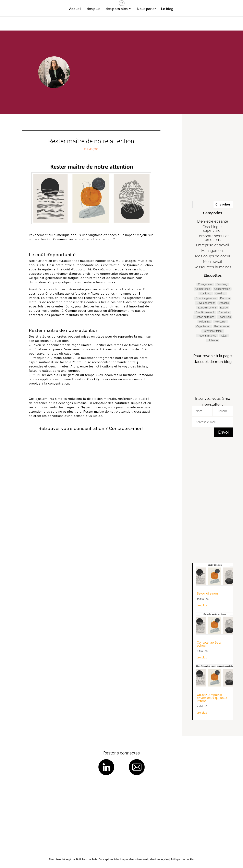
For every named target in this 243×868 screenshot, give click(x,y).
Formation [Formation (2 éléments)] (224, 312)
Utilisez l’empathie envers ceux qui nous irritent (212, 698)
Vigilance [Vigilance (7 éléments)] (213, 340)
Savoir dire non (207, 594)
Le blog (167, 9)
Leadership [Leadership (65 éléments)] (225, 317)
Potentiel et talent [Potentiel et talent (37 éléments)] (213, 331)
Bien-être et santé (213, 221)
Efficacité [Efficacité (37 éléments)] (224, 303)
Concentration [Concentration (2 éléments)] (222, 289)
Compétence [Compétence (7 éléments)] (203, 289)
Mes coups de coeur (213, 256)
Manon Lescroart (138, 859)
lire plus (202, 605)
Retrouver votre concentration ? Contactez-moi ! (91, 428)
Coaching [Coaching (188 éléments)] (222, 284)
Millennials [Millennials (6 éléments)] (205, 322)
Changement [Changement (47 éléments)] (205, 284)
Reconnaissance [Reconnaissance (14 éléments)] (207, 336)
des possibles (117, 9)
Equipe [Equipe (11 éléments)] (224, 308)
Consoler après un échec (210, 644)
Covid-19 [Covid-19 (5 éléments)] (220, 294)
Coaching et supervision (213, 229)
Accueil (75, 9)
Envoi (223, 432)
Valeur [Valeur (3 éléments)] (224, 336)
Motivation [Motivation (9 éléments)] (221, 322)
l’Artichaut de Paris (87, 859)
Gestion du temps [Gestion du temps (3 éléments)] (204, 317)
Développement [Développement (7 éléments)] (206, 303)
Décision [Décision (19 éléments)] (225, 298)
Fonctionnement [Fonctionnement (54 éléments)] (205, 312)
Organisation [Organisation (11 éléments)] (203, 326)
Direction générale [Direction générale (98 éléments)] (206, 298)
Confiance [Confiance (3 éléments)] (206, 294)
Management (213, 251)
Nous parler (146, 9)
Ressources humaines (213, 267)
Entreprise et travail (213, 245)
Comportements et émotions (213, 238)
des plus (93, 9)
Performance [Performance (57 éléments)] (222, 326)
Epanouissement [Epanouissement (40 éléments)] (207, 308)
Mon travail (213, 262)
